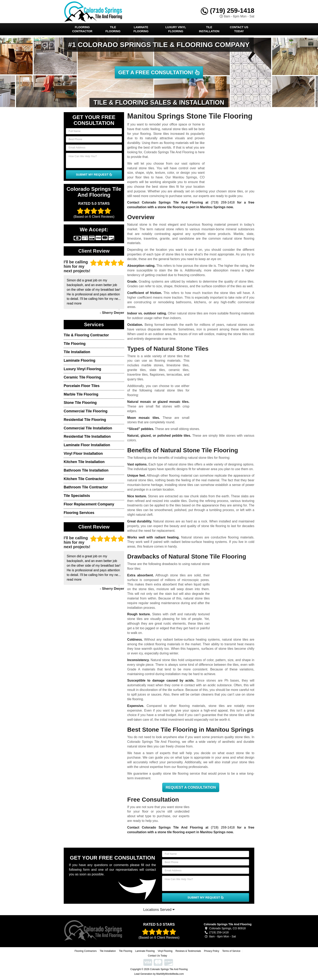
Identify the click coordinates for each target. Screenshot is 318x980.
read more (74, 303)
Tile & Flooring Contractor (86, 335)
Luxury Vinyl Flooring (176, 29)
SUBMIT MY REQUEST (94, 174)
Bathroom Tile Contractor (86, 487)
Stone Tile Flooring (80, 403)
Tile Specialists (77, 496)
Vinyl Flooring (165, 951)
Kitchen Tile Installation (84, 462)
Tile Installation (209, 29)
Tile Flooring (113, 29)
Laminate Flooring (141, 29)
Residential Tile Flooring (85, 420)
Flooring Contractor (82, 29)
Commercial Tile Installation (88, 428)
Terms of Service (231, 951)
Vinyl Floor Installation (83, 454)
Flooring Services (79, 513)
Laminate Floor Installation (87, 445)
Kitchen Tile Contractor (84, 479)
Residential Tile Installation (87, 436)
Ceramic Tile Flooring (82, 377)
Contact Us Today (239, 29)
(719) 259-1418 (228, 11)
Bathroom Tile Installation (86, 470)
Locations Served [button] (159, 910)
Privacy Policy (212, 951)
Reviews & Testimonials (188, 951)
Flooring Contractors (86, 951)
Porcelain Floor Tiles (82, 386)
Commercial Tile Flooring (86, 411)
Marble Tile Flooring (81, 394)
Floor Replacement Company (89, 504)
